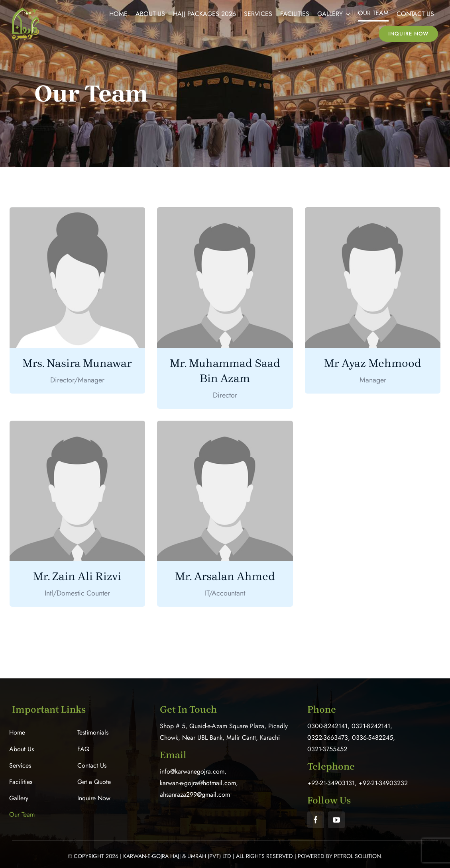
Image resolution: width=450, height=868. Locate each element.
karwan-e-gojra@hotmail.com (198, 783)
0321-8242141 (371, 726)
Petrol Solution (358, 856)
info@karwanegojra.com (192, 771)
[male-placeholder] (225, 211)
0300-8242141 (327, 726)
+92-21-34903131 (331, 783)
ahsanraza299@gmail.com (195, 795)
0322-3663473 (328, 738)
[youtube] (336, 820)
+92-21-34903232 (383, 783)
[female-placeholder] (78, 211)
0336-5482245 (372, 738)
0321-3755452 (327, 749)
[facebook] (316, 820)
